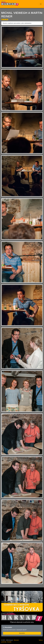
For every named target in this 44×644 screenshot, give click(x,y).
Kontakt (9, 642)
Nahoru (41, 640)
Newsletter (22, 633)
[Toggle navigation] (41, 4)
